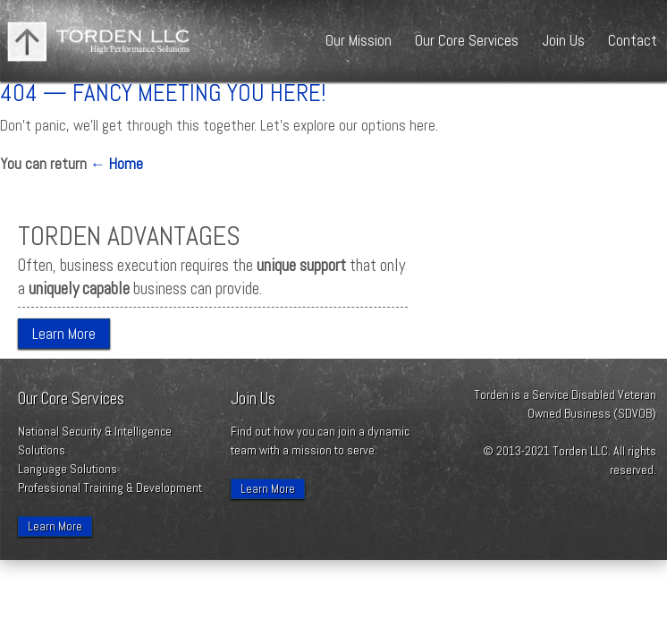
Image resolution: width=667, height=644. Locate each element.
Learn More (64, 334)
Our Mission (359, 40)
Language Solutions (68, 469)
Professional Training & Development (110, 487)
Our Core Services (467, 40)
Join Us (563, 40)
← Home (117, 164)
